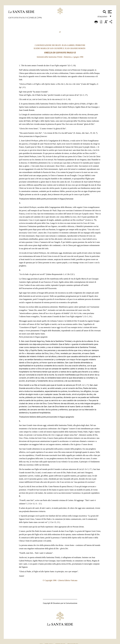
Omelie (33, 18)
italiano (103, 17)
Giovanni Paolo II (18, 18)
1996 (40, 18)
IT (60, 32)
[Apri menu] (110, 12)
